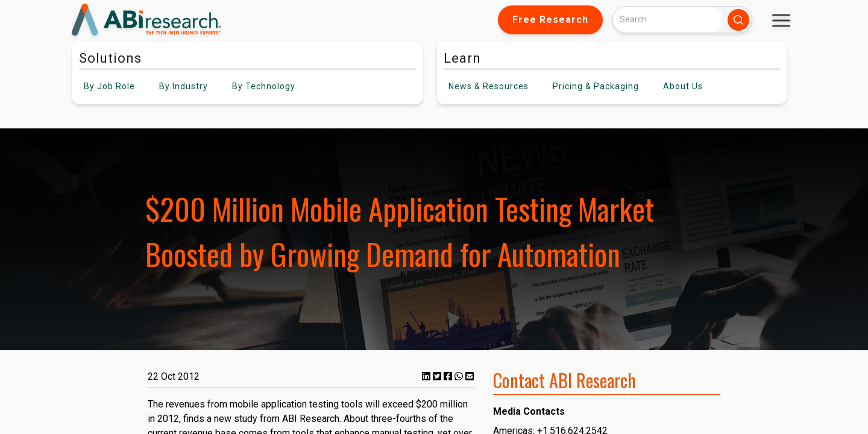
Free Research (550, 20)
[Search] (668, 20)
